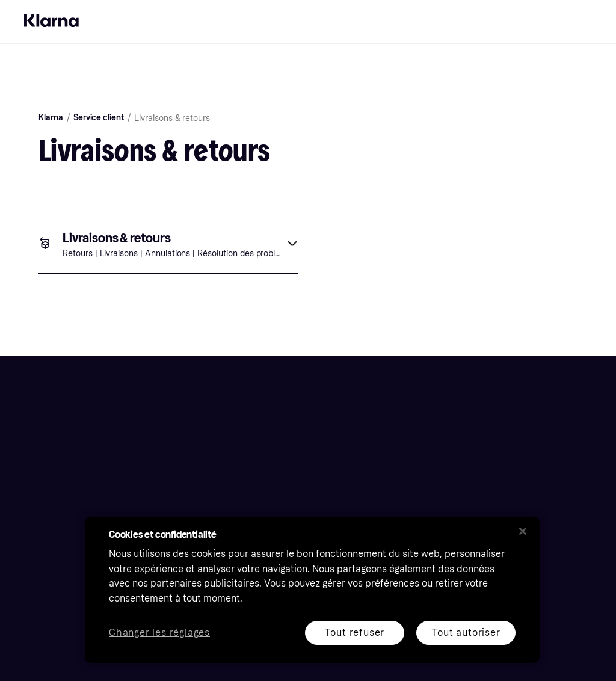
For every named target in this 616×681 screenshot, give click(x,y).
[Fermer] (523, 531)
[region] (312, 590)
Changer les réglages (159, 633)
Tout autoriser (466, 633)
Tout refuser (355, 633)
